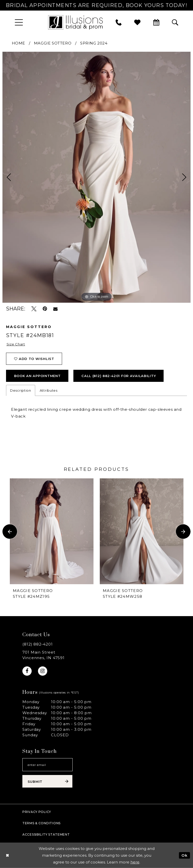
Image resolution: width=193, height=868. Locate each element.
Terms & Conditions (41, 823)
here (135, 862)
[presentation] (52, 531)
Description (21, 390)
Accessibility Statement (46, 834)
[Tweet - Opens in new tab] (34, 309)
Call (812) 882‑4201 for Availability (119, 376)
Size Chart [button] (16, 344)
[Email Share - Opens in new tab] (55, 309)
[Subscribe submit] (47, 781)
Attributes (49, 390)
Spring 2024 (94, 43)
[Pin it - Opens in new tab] (45, 309)
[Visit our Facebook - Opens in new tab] (27, 671)
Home (18, 43)
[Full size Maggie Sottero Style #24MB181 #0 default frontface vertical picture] (96, 177)
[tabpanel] (96, 177)
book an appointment (37, 376)
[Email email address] (47, 765)
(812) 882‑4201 (38, 644)
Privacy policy (37, 812)
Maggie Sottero (53, 43)
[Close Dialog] (7, 855)
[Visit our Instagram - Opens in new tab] (43, 671)
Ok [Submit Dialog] (184, 855)
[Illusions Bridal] (75, 22)
